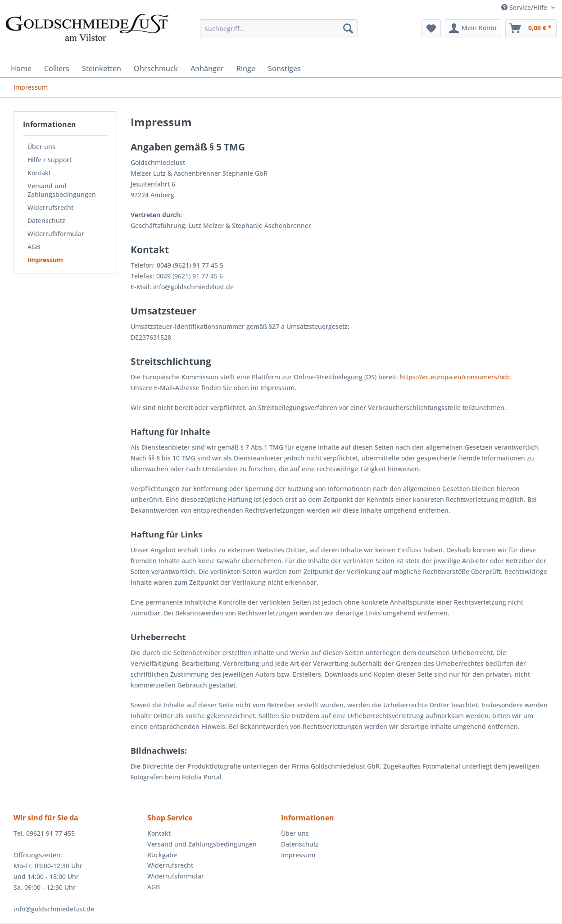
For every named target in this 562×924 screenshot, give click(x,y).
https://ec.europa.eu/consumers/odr (455, 377)
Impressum (45, 260)
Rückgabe (162, 855)
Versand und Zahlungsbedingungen (62, 190)
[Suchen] (348, 28)
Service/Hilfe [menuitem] (525, 7)
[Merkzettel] (431, 28)
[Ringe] (246, 68)
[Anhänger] (207, 68)
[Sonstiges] (284, 68)
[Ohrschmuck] (156, 68)
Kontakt (39, 173)
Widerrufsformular (56, 234)
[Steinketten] (102, 68)
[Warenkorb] (531, 28)
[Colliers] (57, 68)
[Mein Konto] (473, 28)
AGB (34, 247)
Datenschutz (46, 221)
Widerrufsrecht (50, 207)
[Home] (21, 68)
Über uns (41, 147)
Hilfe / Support (50, 160)
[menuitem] (279, 33)
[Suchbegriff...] (279, 28)
